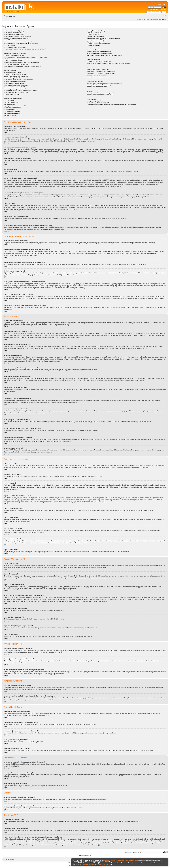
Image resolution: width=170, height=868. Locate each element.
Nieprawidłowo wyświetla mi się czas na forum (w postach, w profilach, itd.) (25, 57)
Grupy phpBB (65, 821)
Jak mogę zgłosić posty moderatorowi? (15, 89)
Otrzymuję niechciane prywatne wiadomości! (99, 54)
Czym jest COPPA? (9, 45)
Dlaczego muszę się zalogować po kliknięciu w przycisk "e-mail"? (22, 66)
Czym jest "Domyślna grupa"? (95, 42)
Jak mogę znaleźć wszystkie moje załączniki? (100, 95)
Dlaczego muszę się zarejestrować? (14, 34)
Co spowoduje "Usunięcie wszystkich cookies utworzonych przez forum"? (25, 49)
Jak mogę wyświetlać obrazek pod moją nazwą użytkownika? (21, 63)
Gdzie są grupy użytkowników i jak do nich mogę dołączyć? (104, 38)
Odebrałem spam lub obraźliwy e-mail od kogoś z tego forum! (104, 55)
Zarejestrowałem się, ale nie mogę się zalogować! (18, 42)
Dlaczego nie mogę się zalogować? (14, 33)
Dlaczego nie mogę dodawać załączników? (16, 85)
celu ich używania (108, 860)
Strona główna (10, 16)
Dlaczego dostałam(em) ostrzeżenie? (14, 87)
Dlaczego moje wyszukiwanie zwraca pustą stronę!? (102, 73)
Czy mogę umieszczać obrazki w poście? (15, 106)
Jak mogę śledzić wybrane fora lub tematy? (99, 85)
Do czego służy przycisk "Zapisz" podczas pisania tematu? (20, 91)
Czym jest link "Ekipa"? (93, 45)
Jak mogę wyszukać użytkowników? (97, 75)
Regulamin (142, 19)
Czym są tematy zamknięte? (12, 113)
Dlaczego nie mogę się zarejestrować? (15, 47)
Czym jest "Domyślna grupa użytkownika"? (99, 44)
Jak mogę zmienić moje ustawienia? (14, 55)
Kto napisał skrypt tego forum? (95, 101)
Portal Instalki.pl (162, 4)
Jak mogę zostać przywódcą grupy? (97, 40)
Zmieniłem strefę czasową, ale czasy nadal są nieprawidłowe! (21, 59)
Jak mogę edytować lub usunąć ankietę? (15, 81)
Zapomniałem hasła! (9, 40)
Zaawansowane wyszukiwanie (158, 9)
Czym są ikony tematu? (10, 115)
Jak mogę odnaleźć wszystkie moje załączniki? (100, 93)
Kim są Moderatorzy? (93, 34)
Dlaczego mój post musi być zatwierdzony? (16, 92)
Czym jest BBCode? (9, 101)
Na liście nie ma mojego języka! (13, 61)
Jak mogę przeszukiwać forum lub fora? (98, 70)
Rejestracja (156, 19)
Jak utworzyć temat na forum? (12, 72)
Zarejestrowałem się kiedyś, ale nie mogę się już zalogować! (21, 44)
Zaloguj (164, 19)
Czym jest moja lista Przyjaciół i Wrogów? (99, 62)
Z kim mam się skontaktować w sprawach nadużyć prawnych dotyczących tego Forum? (112, 105)
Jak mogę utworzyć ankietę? (12, 78)
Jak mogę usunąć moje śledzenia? (97, 87)
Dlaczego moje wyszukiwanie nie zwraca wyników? (101, 71)
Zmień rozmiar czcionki (165, 16)
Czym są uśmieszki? (9, 104)
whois (35, 841)
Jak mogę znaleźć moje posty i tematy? (98, 77)
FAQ (149, 19)
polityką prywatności (88, 864)
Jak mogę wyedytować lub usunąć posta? (16, 74)
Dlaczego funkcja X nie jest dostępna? (98, 103)
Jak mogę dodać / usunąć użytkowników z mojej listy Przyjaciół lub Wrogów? (109, 63)
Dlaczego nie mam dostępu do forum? (15, 83)
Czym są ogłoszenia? (10, 110)
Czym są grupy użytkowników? (96, 36)
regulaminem (101, 864)
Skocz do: (128, 852)
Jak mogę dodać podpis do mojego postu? (16, 76)
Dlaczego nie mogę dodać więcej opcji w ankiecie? (18, 80)
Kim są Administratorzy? (94, 33)
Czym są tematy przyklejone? (12, 111)
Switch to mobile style (85, 856)
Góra (7, 132)
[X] (111, 864)
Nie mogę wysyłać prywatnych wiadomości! (99, 52)
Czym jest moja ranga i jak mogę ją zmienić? (16, 64)
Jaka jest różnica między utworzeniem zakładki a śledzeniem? (104, 83)
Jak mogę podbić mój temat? (12, 94)
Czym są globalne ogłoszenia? (12, 108)
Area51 (118, 830)
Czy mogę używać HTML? (11, 102)
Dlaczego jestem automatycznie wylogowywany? (18, 36)
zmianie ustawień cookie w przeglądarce (126, 860)
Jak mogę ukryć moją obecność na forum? (16, 38)
